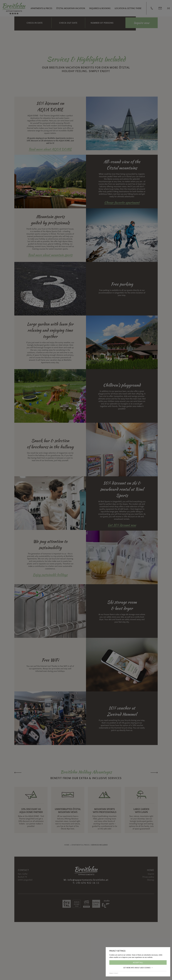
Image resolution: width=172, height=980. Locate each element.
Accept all (138, 962)
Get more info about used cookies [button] (138, 968)
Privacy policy (114, 973)
